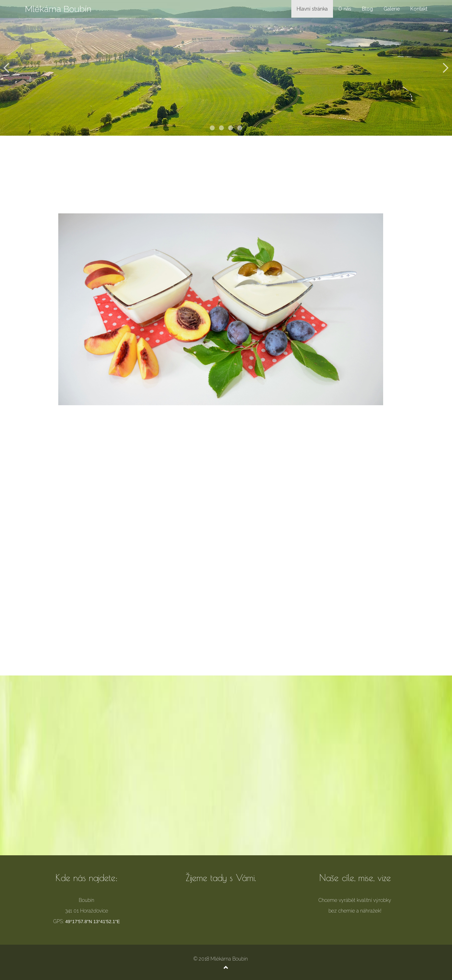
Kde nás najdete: (87, 878)
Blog (367, 9)
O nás (345, 9)
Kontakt (419, 9)
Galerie (392, 9)
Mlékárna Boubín (58, 9)
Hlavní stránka (312, 9)
